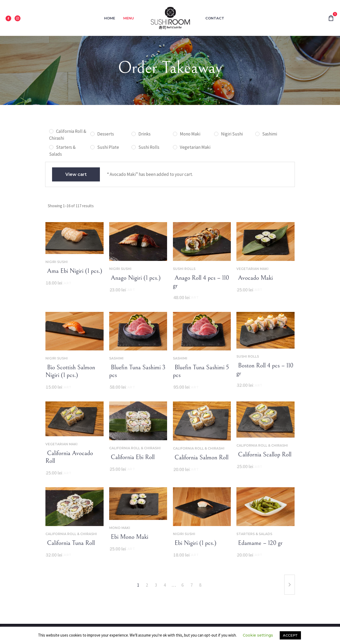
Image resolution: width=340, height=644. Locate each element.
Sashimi (116, 358)
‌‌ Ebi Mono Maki (129, 537)
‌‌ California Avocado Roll (69, 457)
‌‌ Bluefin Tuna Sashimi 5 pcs (201, 371)
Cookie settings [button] (258, 635)
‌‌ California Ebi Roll (132, 457)
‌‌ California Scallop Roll (264, 455)
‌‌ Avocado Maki (255, 278)
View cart (76, 174)
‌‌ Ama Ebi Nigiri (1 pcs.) (74, 271)
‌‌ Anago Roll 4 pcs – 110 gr (201, 282)
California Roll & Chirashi (135, 448)
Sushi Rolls (184, 269)
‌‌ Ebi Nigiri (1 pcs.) (195, 543)
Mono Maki (120, 528)
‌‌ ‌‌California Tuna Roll (70, 543)
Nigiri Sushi (57, 262)
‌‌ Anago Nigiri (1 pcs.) (135, 278)
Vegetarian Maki (252, 269)
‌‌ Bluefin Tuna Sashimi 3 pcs (137, 371)
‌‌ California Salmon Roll (201, 457)
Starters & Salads (254, 534)
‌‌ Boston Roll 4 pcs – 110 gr (265, 369)
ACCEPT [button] (290, 635)
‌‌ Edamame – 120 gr (260, 543)
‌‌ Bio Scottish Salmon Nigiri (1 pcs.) (70, 371)
